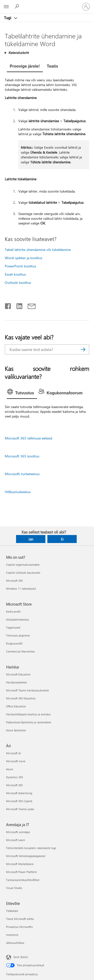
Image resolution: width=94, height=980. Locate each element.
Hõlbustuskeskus (18, 492)
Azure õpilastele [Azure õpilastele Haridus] (16, 730)
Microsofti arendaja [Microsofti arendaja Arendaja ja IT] (18, 832)
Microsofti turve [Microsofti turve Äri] (16, 761)
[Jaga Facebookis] (8, 305)
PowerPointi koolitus (20, 266)
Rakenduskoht (18, 53)
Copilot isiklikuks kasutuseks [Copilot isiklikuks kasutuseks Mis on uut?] (23, 573)
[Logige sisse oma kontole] (86, 7)
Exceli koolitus (15, 274)
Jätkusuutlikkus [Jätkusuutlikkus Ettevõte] (15, 943)
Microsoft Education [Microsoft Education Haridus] (18, 674)
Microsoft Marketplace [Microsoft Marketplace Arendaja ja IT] (20, 864)
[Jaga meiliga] (29, 305)
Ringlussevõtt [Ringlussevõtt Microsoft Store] (14, 643)
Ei (62, 539)
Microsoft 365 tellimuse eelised (28, 438)
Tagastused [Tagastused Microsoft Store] (13, 627)
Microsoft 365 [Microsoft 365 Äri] (14, 785)
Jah (31, 539)
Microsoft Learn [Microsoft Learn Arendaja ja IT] (16, 840)
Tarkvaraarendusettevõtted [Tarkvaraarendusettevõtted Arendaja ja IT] (23, 880)
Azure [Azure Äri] (10, 769)
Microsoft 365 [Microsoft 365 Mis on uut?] (14, 581)
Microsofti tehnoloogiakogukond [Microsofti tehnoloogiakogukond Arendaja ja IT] (26, 856)
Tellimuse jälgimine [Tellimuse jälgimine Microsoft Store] (18, 635)
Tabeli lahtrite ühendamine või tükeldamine (38, 250)
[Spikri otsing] (18, 6)
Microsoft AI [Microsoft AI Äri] (13, 753)
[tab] (25, 67)
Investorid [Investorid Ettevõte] (12, 935)
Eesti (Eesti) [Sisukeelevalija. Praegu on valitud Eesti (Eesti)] (21, 957)
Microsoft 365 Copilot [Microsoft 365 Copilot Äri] (19, 801)
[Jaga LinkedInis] (17, 305)
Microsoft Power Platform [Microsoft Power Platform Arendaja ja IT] (21, 872)
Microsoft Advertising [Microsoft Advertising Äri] (19, 793)
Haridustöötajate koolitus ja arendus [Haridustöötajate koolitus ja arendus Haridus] (28, 714)
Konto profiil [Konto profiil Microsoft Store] (13, 611)
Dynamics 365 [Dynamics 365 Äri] (15, 777)
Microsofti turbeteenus (22, 474)
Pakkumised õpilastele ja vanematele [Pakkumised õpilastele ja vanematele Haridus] (29, 722)
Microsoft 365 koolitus (22, 456)
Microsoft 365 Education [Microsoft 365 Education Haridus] (21, 698)
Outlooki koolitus (18, 282)
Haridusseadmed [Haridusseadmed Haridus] (16, 682)
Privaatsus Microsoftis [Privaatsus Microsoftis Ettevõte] (19, 927)
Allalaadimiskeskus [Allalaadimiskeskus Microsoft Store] (18, 619)
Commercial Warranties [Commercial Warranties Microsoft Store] (20, 651)
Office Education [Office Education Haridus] (16, 706)
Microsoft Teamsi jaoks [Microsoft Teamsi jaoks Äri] (20, 809)
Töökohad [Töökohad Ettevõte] (12, 911)
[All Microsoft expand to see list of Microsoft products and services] (6, 7)
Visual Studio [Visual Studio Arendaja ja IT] (14, 888)
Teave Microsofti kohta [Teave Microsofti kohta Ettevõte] (20, 919)
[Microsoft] (47, 4)
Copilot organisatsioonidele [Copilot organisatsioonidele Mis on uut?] (23, 565)
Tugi (8, 18)
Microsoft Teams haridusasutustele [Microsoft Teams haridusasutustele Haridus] (27, 690)
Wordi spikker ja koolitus (24, 258)
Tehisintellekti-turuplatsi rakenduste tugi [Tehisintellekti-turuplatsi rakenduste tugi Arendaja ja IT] (31, 848)
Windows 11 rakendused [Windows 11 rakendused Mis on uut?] (21, 589)
